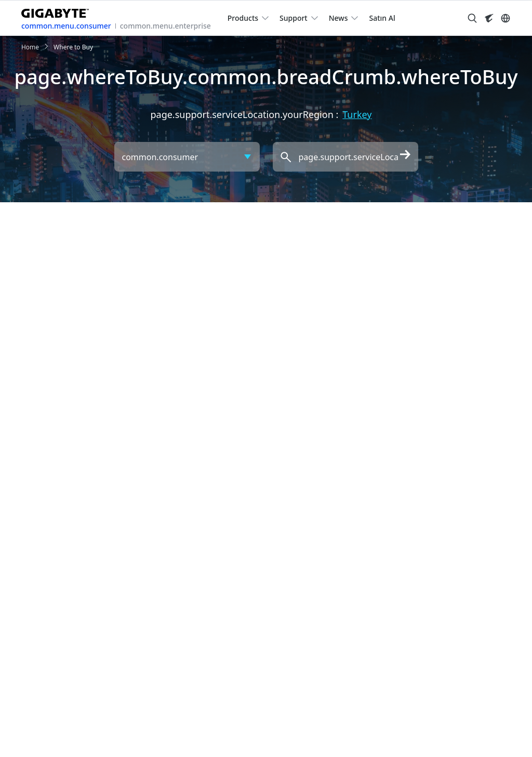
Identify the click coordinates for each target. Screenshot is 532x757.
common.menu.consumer (66, 26)
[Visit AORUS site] (489, 18)
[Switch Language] (506, 18)
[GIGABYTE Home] (59, 11)
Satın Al (382, 18)
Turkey (357, 114)
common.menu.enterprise (165, 26)
